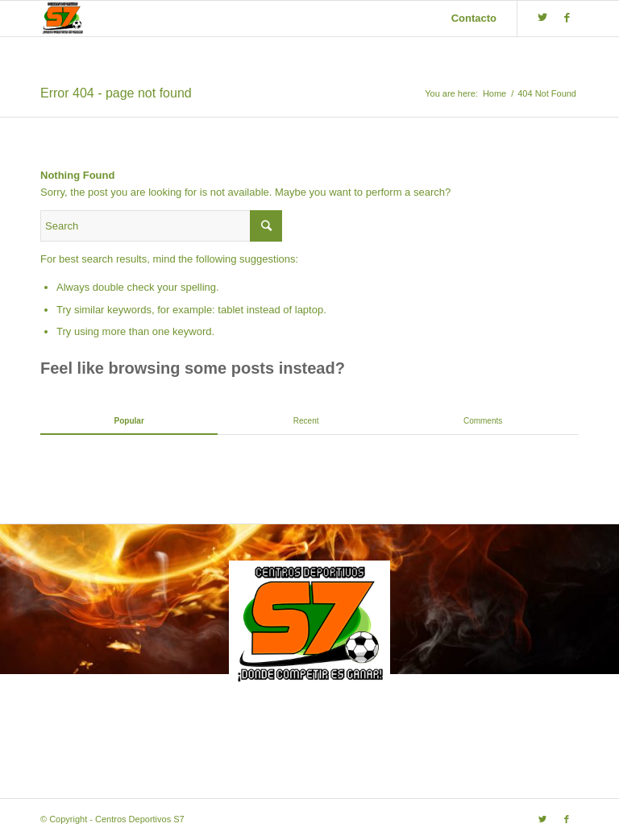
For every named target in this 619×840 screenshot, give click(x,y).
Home (494, 93)
